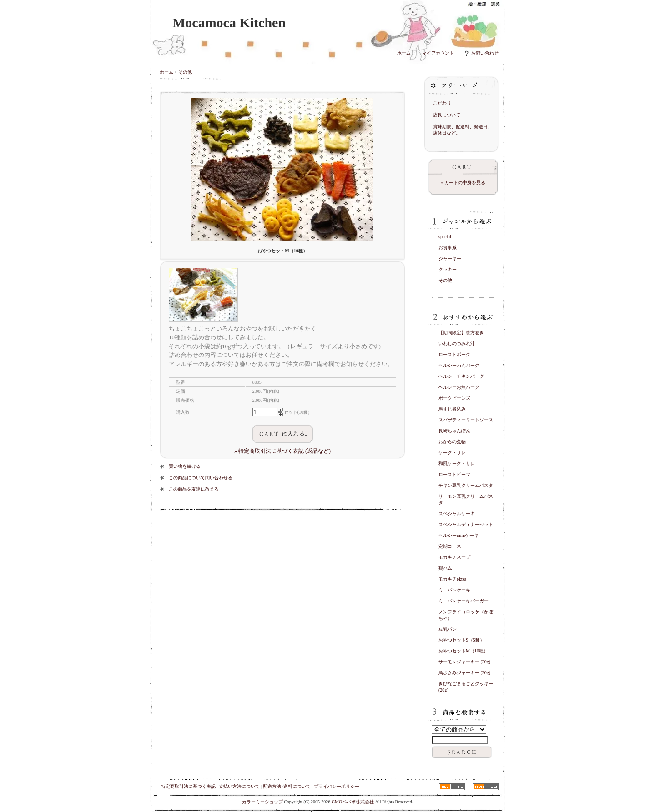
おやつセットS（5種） (461, 640)
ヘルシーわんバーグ (459, 365)
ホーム (404, 53)
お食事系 (448, 248)
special (445, 237)
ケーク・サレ (452, 453)
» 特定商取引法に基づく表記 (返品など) (282, 451)
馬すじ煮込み (452, 409)
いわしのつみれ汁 (457, 343)
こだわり (442, 103)
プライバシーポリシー (337, 786)
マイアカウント (438, 53)
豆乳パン (448, 629)
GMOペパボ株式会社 (353, 802)
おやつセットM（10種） (463, 651)
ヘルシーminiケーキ (458, 535)
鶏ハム (445, 568)
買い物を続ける (185, 466)
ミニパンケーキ (454, 590)
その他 (185, 72)
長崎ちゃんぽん (454, 431)
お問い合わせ (482, 53)
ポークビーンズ (454, 398)
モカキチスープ (454, 557)
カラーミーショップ (262, 802)
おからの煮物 (452, 442)
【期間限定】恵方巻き (461, 333)
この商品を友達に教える (194, 489)
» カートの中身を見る (464, 183)
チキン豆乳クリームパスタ (466, 485)
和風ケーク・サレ (457, 464)
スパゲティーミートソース (466, 420)
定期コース (450, 546)
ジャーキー (450, 258)
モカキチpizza (452, 579)
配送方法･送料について (287, 786)
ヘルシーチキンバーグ (461, 376)
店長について (447, 115)
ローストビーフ (454, 474)
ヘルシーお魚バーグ (459, 387)
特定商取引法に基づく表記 (188, 786)
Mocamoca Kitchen (229, 23)
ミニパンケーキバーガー (464, 601)
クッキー (448, 269)
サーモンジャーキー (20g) (464, 662)
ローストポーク (454, 354)
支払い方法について (239, 786)
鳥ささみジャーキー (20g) (464, 673)
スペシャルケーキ (457, 514)
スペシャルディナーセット (466, 524)
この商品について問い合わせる (201, 478)
